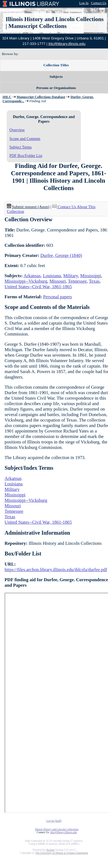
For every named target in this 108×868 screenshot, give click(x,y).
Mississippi (91, 276)
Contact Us (98, 3)
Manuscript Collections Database (41, 97)
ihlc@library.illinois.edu (67, 44)
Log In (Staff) (54, 821)
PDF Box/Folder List (26, 156)
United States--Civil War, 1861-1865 (38, 287)
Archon (50, 850)
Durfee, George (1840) (61, 255)
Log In (84, 3)
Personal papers (58, 297)
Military (71, 276)
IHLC (7, 97)
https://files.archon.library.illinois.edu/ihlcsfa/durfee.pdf (56, 570)
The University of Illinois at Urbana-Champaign (62, 853)
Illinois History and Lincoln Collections (55, 19)
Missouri (58, 281)
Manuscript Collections (37, 26)
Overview (17, 130)
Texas (94, 281)
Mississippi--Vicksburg (26, 281)
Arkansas (32, 276)
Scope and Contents (25, 139)
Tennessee (77, 281)
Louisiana (52, 276)
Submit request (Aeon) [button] (28, 207)
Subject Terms (21, 147)
